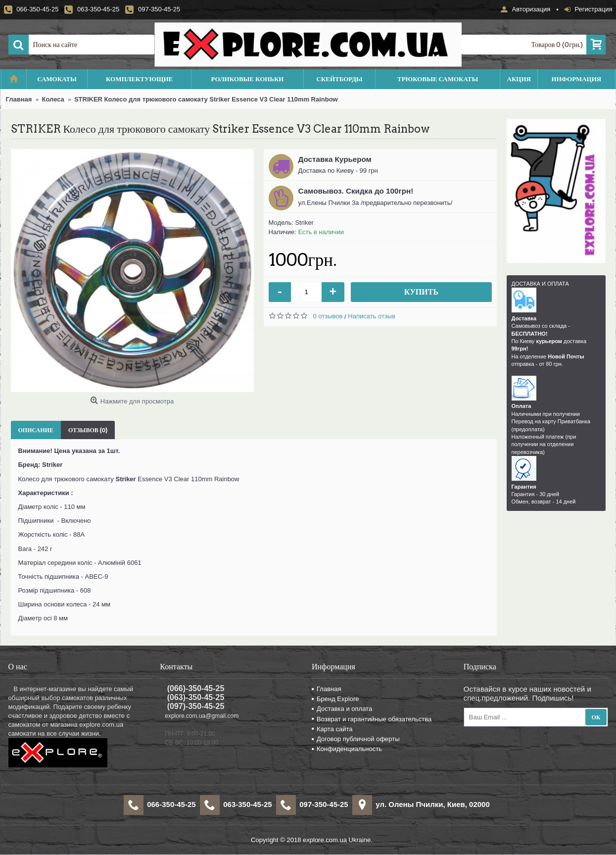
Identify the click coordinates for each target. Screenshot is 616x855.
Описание (36, 430)
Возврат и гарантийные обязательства (372, 719)
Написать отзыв (372, 316)
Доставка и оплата (342, 709)
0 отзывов (328, 316)
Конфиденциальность (347, 749)
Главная (326, 689)
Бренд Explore (335, 699)
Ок (596, 717)
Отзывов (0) (88, 430)
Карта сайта (332, 729)
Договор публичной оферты (356, 739)
